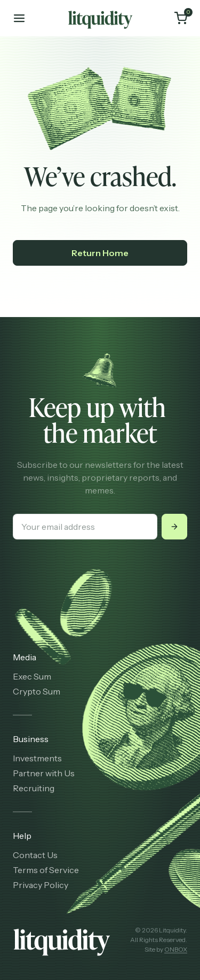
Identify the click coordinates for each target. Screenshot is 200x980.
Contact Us (35, 855)
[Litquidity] (100, 18)
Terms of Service (46, 870)
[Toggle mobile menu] (19, 18)
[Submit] (174, 527)
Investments (37, 758)
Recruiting (34, 788)
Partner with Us (44, 773)
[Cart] (181, 18)
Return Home (100, 253)
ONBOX (176, 949)
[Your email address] (85, 527)
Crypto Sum (37, 691)
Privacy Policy (41, 885)
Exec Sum (32, 676)
